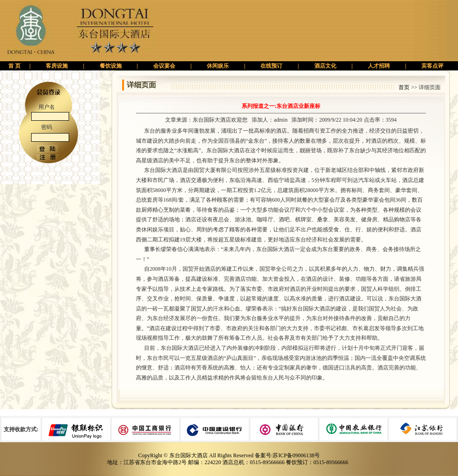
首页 (404, 87)
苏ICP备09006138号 (296, 455)
